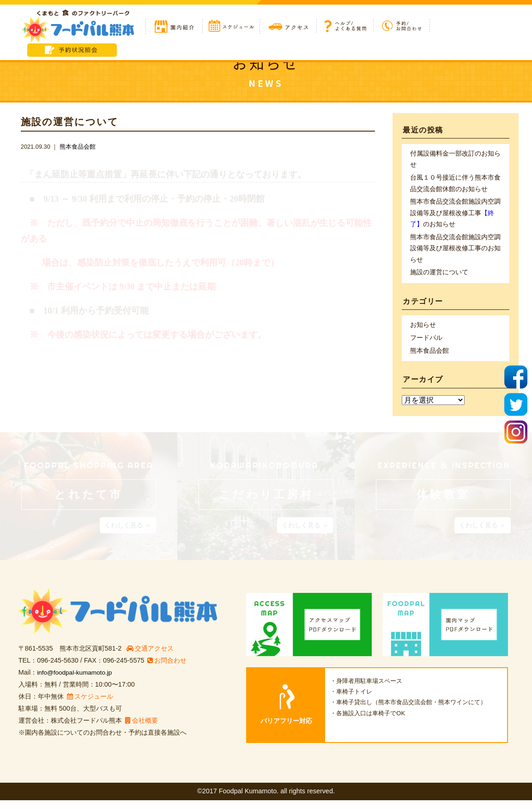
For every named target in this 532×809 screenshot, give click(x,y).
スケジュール (90, 705)
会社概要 (142, 729)
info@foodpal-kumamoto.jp (77, 682)
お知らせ (423, 332)
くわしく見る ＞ (128, 534)
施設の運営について (439, 279)
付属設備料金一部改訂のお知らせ (455, 160)
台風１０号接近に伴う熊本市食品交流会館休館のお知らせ (455, 185)
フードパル (426, 346)
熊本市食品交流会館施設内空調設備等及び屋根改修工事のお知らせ (455, 217)
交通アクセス (151, 658)
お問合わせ (167, 670)
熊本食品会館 (78, 147)
